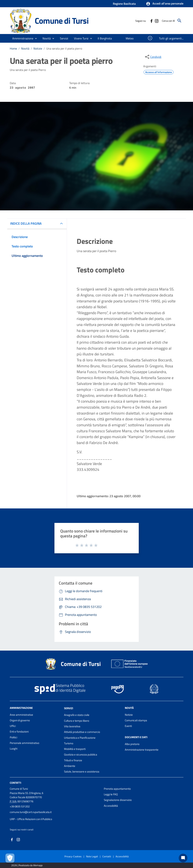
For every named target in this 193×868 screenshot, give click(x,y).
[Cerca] (179, 21)
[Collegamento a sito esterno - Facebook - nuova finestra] (151, 21)
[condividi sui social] (153, 57)
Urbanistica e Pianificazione (80, 738)
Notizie (38, 48)
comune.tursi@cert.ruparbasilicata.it (31, 812)
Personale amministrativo (25, 743)
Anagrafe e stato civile (77, 715)
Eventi (128, 726)
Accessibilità (111, 806)
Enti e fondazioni (19, 732)
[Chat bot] (183, 858)
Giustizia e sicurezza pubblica (81, 755)
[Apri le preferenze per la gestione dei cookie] (10, 858)
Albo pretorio (132, 744)
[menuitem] (105, 38)
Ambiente (70, 766)
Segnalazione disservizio (118, 800)
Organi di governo (20, 720)
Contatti (15, 783)
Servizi (69, 708)
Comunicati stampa (136, 720)
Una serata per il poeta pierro (64, 48)
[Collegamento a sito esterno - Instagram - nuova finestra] (156, 21)
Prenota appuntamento (117, 789)
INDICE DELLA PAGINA (26, 223)
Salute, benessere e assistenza (82, 772)
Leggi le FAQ (111, 794)
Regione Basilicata (124, 4)
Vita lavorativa (72, 726)
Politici (13, 737)
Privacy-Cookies (73, 856)
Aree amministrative (21, 715)
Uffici (13, 726)
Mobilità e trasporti (75, 749)
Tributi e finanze (73, 760)
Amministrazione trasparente (142, 750)
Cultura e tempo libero (77, 721)
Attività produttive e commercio (82, 732)
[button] (165, 4)
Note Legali (92, 856)
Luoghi (14, 749)
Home (13, 48)
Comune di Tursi (62, 21)
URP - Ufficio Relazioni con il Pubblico (31, 819)
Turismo (69, 743)
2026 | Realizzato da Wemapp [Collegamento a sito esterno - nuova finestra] (27, 865)
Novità (25, 48)
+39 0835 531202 (20, 806)
